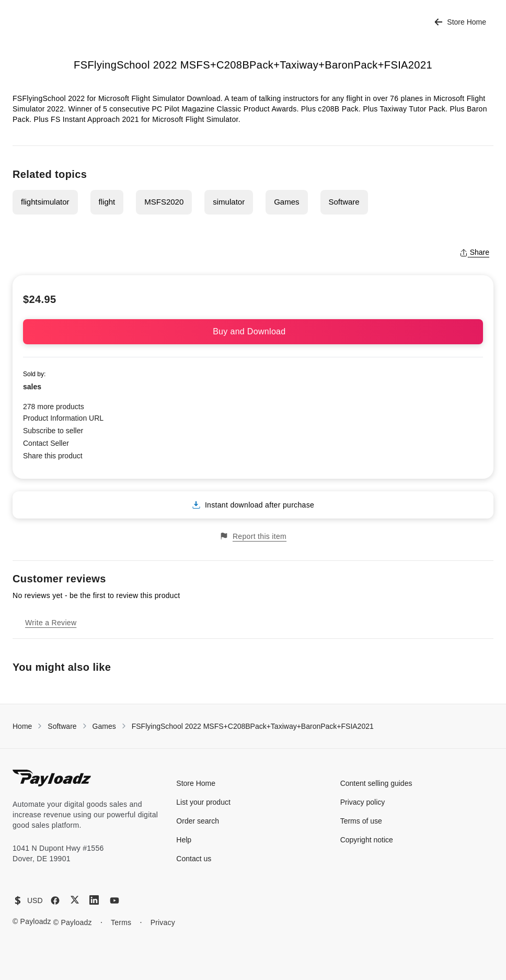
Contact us (194, 859)
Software (344, 202)
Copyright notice (367, 840)
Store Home (460, 22)
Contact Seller (46, 443)
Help (184, 840)
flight (107, 202)
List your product (203, 802)
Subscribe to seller (53, 431)
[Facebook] (55, 900)
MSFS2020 (164, 202)
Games (286, 202)
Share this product (53, 456)
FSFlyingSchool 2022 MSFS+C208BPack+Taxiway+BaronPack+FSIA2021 (253, 726)
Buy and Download (253, 331)
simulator (229, 202)
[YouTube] (114, 900)
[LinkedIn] (94, 900)
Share (474, 252)
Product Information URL (63, 418)
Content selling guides (376, 783)
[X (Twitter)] (75, 900)
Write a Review (51, 623)
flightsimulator (45, 202)
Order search (198, 821)
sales (32, 387)
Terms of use (361, 821)
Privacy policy (363, 802)
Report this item (253, 536)
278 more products (54, 407)
